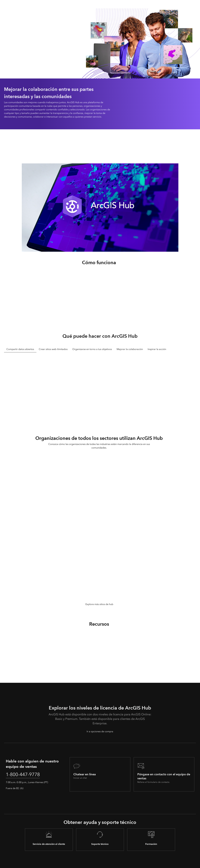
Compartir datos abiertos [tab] (20, 349)
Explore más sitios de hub (99, 604)
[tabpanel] (100, 388)
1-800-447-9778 (24, 775)
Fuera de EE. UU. (15, 788)
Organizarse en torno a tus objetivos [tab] (92, 349)
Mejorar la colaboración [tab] (130, 349)
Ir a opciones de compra (100, 731)
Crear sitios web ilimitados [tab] (53, 349)
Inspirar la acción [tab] (157, 349)
